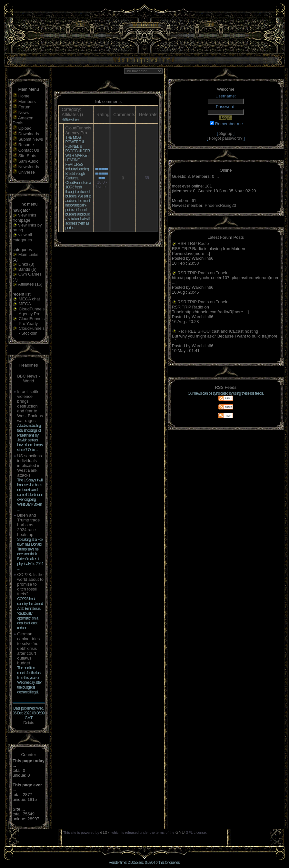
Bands (24, 269)
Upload (25, 128)
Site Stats (27, 156)
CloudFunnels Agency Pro (32, 311)
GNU (180, 832)
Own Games (30, 274)
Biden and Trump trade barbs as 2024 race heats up (28, 525)
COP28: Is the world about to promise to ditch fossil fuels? (30, 584)
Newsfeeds (29, 167)
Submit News (31, 139)
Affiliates (26, 284)
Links (23, 264)
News (24, 112)
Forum (25, 107)
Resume (26, 145)
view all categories (22, 237)
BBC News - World (29, 378)
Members (27, 101)
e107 (105, 832)
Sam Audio (29, 161)
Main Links (28, 254)
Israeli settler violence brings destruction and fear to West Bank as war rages (30, 406)
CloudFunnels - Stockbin (32, 331)
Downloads (29, 134)
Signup (225, 133)
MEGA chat (29, 299)
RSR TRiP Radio (193, 243)
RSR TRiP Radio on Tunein (203, 273)
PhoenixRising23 (221, 205)
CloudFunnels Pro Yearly (32, 321)
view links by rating (27, 228)
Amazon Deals (23, 120)
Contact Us (29, 150)
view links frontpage (24, 218)
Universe (27, 172)
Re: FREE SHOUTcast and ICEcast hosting (218, 331)
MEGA (25, 304)
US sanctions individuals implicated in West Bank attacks (30, 465)
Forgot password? (226, 138)
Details (29, 723)
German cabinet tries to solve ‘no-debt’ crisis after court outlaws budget (28, 648)
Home (24, 96)
